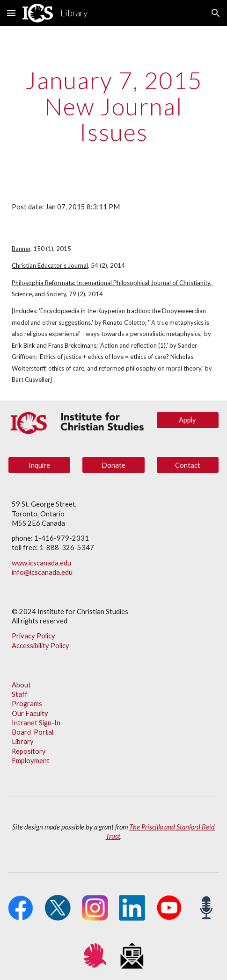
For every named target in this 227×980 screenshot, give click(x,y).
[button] (11, 13)
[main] (113, 106)
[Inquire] (40, 465)
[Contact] (188, 465)
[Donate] (113, 465)
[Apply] (188, 420)
